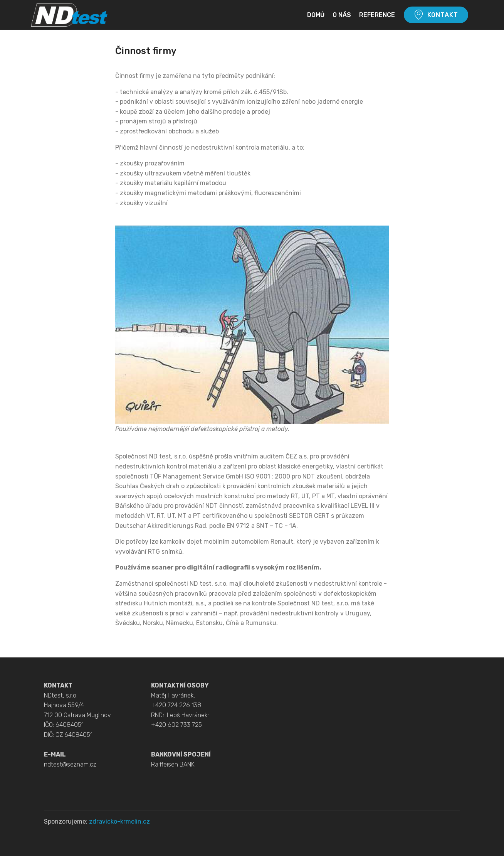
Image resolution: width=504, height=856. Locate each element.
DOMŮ (316, 15)
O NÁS (342, 15)
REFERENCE (377, 15)
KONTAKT (436, 15)
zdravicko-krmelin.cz (119, 821)
